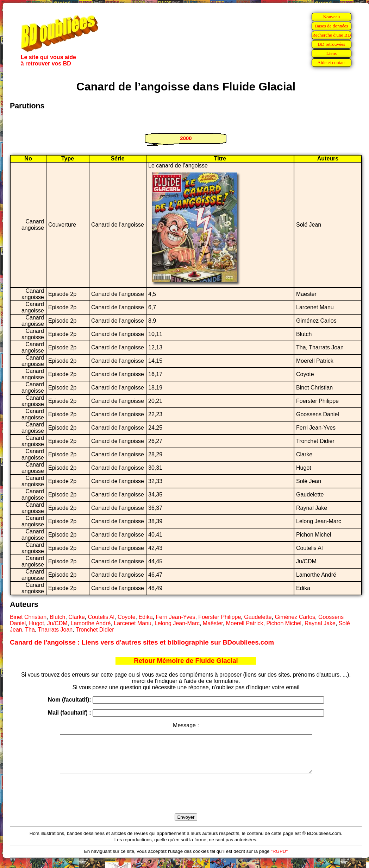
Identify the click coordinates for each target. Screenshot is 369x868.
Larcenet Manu (133, 623)
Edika (146, 617)
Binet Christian (28, 617)
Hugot (36, 623)
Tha (30, 630)
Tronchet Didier (95, 630)
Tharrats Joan (55, 630)
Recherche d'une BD (332, 35)
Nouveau (331, 17)
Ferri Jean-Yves (175, 617)
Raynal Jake (320, 623)
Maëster (213, 623)
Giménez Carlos (295, 617)
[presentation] (186, 802)
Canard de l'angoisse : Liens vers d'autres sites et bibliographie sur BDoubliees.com (142, 642)
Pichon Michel (284, 623)
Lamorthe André (91, 623)
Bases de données (331, 26)
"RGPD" (279, 859)
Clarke (76, 617)
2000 (186, 138)
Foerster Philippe (220, 617)
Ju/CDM (57, 623)
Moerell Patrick (245, 623)
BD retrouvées (332, 44)
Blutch (57, 617)
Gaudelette (258, 617)
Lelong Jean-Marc (177, 623)
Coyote (127, 617)
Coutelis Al (101, 617)
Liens (332, 53)
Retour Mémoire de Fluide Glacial (186, 661)
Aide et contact (332, 62)
